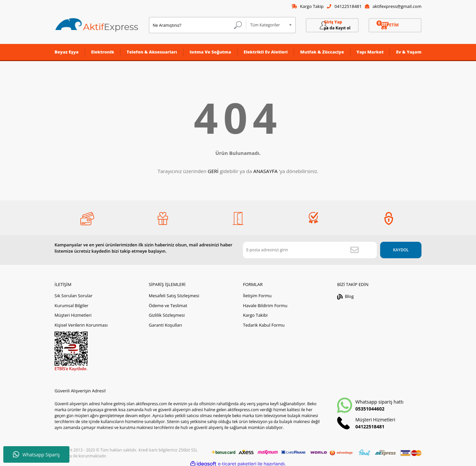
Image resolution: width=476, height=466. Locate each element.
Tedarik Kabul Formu (264, 322)
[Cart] (395, 26)
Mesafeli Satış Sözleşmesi (174, 293)
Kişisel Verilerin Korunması (81, 322)
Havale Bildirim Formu (265, 303)
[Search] (198, 26)
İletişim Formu (257, 293)
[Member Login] (332, 26)
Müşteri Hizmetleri (73, 312)
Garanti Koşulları (165, 322)
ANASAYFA (265, 171)
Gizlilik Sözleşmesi (167, 312)
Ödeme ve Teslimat (168, 303)
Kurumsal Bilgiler (72, 303)
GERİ (213, 171)
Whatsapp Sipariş (36, 454)
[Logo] (97, 26)
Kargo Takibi (255, 312)
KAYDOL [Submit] (395, 247)
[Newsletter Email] (304, 247)
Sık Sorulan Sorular (74, 293)
